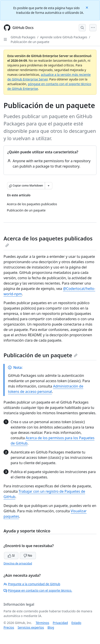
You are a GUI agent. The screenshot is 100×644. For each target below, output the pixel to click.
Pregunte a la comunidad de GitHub (32, 584)
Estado (76, 623)
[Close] (87, 7)
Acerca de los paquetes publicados (48, 241)
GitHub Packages (23, 37)
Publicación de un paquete (30, 42)
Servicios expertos (31, 627)
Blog (51, 627)
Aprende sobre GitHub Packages (64, 37)
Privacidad (60, 623)
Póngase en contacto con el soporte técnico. (38, 590)
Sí (11, 555)
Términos (42, 623)
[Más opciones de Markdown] (49, 186)
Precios (9, 627)
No (28, 555)
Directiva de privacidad (18, 563)
